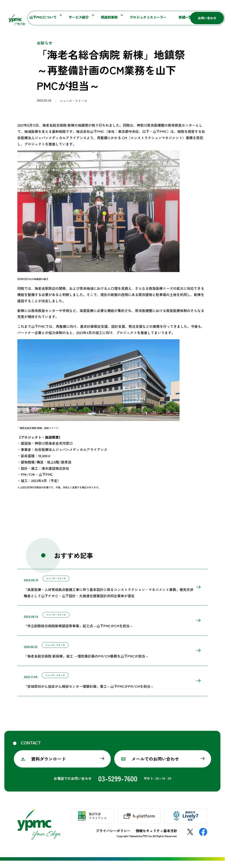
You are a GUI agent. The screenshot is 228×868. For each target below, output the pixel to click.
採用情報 (185, 19)
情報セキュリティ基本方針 (156, 838)
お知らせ (123, 7)
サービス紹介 (76, 19)
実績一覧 (162, 19)
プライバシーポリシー (113, 838)
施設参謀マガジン (149, 7)
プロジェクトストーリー (133, 19)
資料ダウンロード (48, 766)
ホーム (21, 31)
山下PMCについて (47, 19)
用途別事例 (101, 19)
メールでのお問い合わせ (155, 766)
